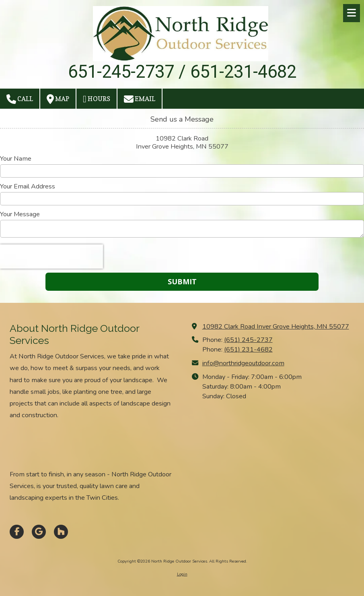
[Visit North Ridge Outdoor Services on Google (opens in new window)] (39, 532)
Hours (97, 99)
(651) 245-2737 (248, 340)
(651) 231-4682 (248, 350)
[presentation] (51, 257)
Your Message (20, 214)
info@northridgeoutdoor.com (243, 363)
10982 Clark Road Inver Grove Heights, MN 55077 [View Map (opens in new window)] (276, 327)
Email (140, 99)
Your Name (16, 159)
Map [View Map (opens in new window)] (58, 99)
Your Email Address (28, 186)
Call (20, 99)
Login (182, 574)
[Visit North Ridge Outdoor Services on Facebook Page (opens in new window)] (17, 532)
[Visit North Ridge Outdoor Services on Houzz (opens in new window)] (61, 532)
